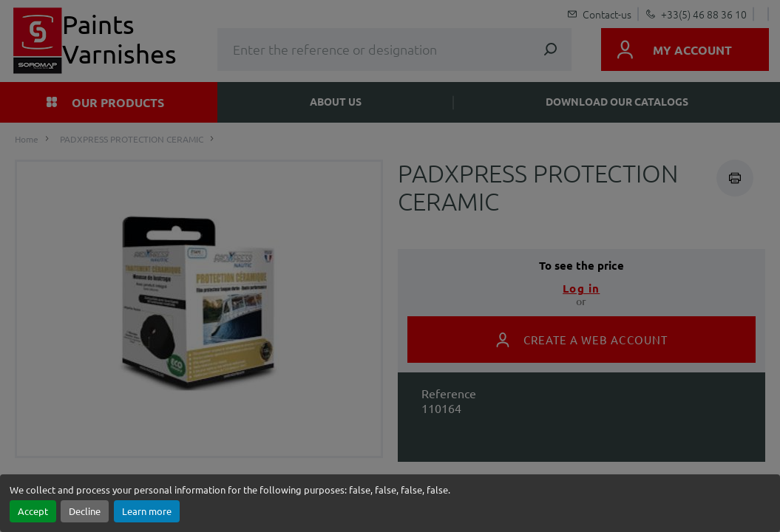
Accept (33, 511)
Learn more (147, 511)
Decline (85, 511)
